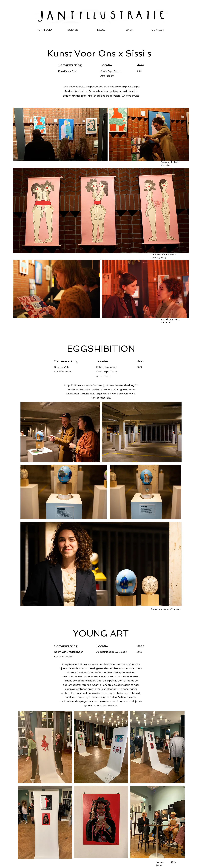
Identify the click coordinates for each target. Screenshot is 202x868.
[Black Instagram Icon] (172, 862)
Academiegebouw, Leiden (112, 652)
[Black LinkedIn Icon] (175, 862)
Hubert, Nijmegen (106, 367)
